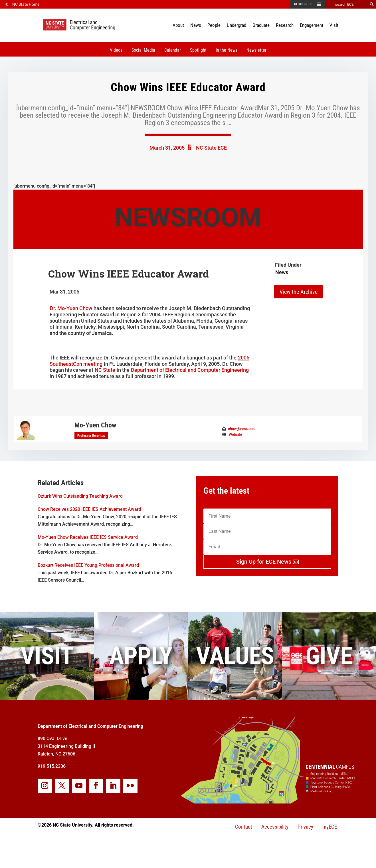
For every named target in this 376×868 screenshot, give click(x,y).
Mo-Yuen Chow (95, 425)
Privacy (305, 827)
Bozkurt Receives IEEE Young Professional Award (88, 565)
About (178, 25)
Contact (244, 827)
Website (235, 434)
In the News (227, 50)
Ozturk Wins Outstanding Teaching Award (80, 496)
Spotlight (198, 50)
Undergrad (236, 25)
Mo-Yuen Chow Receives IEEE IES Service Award (88, 537)
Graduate (261, 25)
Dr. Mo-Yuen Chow (71, 308)
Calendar (173, 50)
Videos (116, 50)
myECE (330, 827)
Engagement (312, 25)
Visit (334, 25)
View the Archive (299, 292)
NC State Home (26, 4)
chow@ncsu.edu (242, 429)
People (214, 25)
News (196, 25)
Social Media (143, 50)
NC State (105, 370)
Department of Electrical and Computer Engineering (190, 370)
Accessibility (275, 827)
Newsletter (256, 50)
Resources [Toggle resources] (303, 4)
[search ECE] (346, 4)
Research (285, 25)
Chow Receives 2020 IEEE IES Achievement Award (89, 509)
